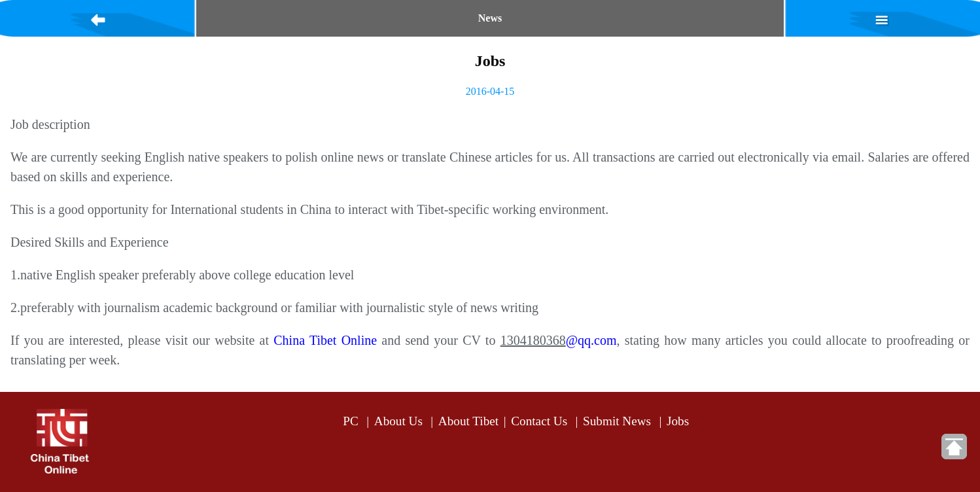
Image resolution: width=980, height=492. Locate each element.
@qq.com (591, 340)
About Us (398, 421)
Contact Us (539, 421)
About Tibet (468, 421)
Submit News (617, 421)
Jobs (678, 421)
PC (350, 421)
